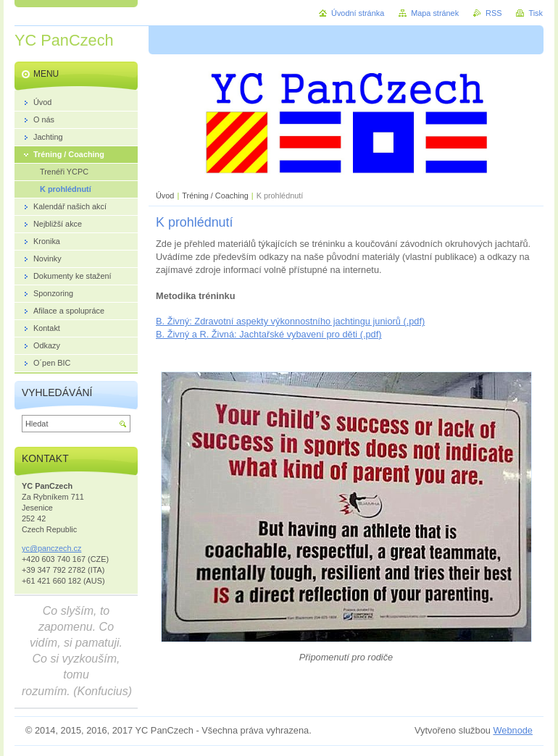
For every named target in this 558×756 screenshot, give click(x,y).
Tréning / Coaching (215, 196)
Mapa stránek (435, 13)
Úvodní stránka (358, 13)
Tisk (536, 13)
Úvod (165, 196)
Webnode (513, 730)
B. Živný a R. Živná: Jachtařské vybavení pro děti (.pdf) (269, 334)
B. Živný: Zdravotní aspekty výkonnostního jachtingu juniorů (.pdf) (290, 321)
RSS (494, 13)
